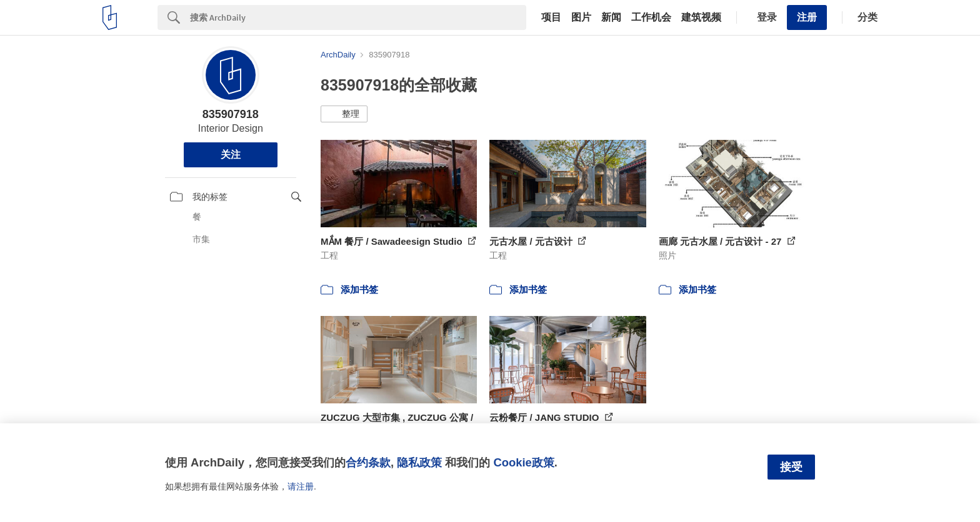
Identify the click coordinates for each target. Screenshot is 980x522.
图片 (581, 17)
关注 (231, 155)
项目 (551, 17)
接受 (791, 467)
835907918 (231, 114)
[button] (344, 114)
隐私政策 (419, 462)
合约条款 (368, 462)
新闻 (611, 17)
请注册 (301, 486)
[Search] (358, 17)
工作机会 (651, 17)
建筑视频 (701, 17)
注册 (807, 17)
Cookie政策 (523, 462)
